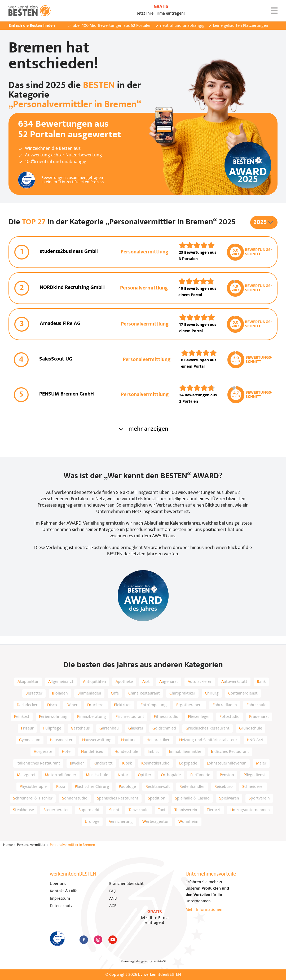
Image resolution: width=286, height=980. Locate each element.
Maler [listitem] (261, 763)
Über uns (58, 884)
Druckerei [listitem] (96, 705)
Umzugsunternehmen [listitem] (250, 810)
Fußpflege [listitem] (52, 728)
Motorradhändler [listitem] (61, 775)
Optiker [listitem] (145, 775)
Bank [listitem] (261, 682)
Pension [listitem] (227, 775)
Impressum (60, 899)
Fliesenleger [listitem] (199, 717)
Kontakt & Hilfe (64, 891)
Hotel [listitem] (67, 752)
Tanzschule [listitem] (138, 810)
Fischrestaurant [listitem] (130, 717)
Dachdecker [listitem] (27, 705)
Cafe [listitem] (115, 693)
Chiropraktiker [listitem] (182, 693)
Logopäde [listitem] (188, 763)
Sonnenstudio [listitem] (75, 798)
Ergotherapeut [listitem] (190, 705)
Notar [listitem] (123, 775)
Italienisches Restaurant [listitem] (38, 763)
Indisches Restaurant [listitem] (230, 752)
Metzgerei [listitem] (26, 775)
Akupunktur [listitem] (28, 682)
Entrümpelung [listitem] (154, 705)
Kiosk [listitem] (127, 763)
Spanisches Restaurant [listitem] (118, 798)
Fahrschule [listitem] (256, 705)
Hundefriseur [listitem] (93, 752)
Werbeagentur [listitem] (156, 822)
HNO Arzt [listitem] (255, 740)
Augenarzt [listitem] (169, 682)
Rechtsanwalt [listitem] (158, 787)
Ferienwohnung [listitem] (53, 717)
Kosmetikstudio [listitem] (155, 763)
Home (8, 845)
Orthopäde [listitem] (171, 775)
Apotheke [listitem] (124, 682)
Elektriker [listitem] (122, 705)
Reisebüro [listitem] (224, 787)
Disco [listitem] (52, 705)
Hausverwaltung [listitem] (97, 740)
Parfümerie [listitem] (200, 775)
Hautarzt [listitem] (129, 740)
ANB (113, 899)
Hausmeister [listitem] (61, 740)
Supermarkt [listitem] (89, 810)
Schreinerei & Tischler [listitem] (33, 798)
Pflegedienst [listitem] (255, 775)
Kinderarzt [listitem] (103, 763)
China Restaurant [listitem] (144, 693)
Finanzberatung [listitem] (92, 717)
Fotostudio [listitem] (230, 717)
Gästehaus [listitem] (80, 728)
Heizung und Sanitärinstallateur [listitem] (208, 740)
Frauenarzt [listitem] (259, 717)
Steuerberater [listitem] (56, 810)
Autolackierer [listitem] (200, 682)
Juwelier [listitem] (77, 763)
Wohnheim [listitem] (188, 822)
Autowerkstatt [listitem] (234, 682)
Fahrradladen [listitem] (225, 705)
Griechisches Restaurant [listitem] (208, 728)
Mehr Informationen (204, 910)
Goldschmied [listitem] (164, 728)
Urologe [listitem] (92, 822)
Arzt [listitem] (146, 682)
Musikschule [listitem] (97, 775)
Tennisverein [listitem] (186, 810)
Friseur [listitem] (27, 728)
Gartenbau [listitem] (109, 728)
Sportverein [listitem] (259, 798)
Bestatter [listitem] (34, 693)
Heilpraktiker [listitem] (158, 740)
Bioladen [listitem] (60, 693)
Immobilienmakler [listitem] (185, 752)
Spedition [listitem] (157, 798)
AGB (113, 906)
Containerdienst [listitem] (243, 693)
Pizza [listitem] (61, 787)
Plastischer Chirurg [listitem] (92, 787)
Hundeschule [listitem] (126, 752)
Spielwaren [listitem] (229, 798)
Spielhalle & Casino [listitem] (192, 798)
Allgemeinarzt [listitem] (61, 682)
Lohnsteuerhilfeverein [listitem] (227, 763)
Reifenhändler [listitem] (192, 787)
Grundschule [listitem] (251, 728)
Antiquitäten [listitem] (94, 682)
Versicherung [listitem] (121, 822)
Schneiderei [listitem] (253, 787)
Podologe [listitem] (127, 787)
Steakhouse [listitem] (23, 810)
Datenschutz (61, 906)
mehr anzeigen (143, 429)
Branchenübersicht (126, 884)
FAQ (113, 891)
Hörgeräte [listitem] (43, 752)
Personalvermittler (31, 845)
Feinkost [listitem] (22, 717)
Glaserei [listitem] (136, 728)
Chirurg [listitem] (212, 693)
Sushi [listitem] (114, 810)
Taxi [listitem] (161, 810)
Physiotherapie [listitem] (33, 787)
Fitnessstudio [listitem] (166, 717)
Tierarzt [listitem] (214, 810)
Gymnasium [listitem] (30, 740)
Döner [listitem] (72, 705)
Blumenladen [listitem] (89, 693)
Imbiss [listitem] (153, 752)
